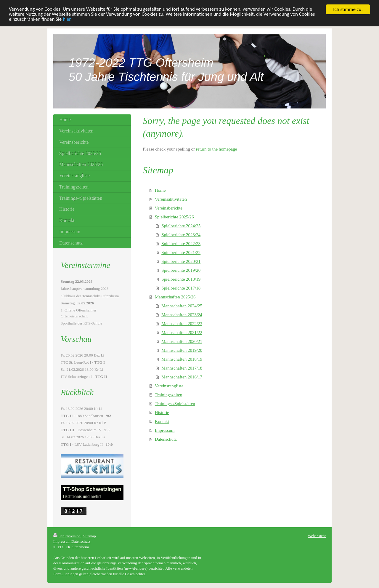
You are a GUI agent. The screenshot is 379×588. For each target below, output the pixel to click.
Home (160, 190)
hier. (68, 19)
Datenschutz (166, 439)
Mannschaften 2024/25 (182, 306)
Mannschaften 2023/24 (182, 314)
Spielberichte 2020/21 (181, 261)
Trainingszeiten (169, 394)
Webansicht (317, 536)
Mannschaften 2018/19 (182, 359)
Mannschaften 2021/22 (182, 332)
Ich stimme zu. (348, 9)
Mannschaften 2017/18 (182, 368)
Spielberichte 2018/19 (181, 279)
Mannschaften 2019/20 (182, 350)
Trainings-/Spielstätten (175, 403)
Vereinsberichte (169, 208)
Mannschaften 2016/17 (182, 377)
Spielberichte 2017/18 (181, 288)
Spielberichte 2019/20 (181, 270)
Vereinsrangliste (169, 386)
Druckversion (67, 536)
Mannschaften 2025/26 (175, 297)
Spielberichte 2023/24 (181, 234)
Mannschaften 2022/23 (182, 323)
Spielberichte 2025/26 (174, 217)
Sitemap (90, 536)
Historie (162, 412)
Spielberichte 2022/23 (181, 243)
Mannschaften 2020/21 (182, 341)
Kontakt (162, 421)
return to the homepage (217, 149)
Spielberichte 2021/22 (181, 252)
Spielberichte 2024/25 (181, 226)
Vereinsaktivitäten (171, 199)
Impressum (165, 430)
